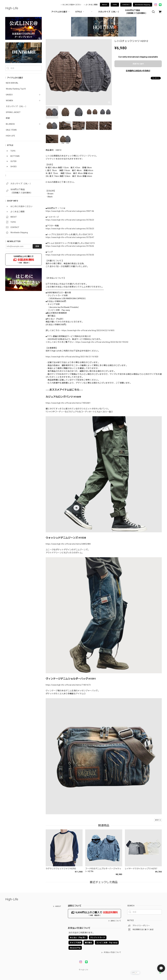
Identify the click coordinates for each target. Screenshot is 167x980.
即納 (8, 118)
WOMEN (9, 101)
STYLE (80, 12)
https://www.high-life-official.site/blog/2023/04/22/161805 (88, 330)
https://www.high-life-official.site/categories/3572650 (70, 255)
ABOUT (105, 5)
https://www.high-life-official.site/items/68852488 (68, 544)
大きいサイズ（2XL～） (109, 12)
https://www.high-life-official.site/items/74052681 (68, 403)
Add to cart (138, 64)
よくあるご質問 (92, 5)
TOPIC (115, 5)
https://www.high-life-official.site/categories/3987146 (70, 211)
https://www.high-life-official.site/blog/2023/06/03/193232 (102, 342)
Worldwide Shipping (143, 5)
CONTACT (126, 5)
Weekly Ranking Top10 (16, 89)
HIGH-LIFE (10, 136)
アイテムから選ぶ (61, 12)
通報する (158, 820)
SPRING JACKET (13, 112)
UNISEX (9, 95)
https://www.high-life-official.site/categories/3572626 (70, 246)
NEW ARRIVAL (12, 83)
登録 (37, 246)
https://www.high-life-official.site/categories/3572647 (70, 237)
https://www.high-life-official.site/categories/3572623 (70, 220)
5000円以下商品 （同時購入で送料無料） (136, 12)
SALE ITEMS (11, 130)
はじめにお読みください (72, 5)
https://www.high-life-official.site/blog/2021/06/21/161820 (72, 357)
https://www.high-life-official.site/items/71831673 (68, 685)
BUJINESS (10, 124)
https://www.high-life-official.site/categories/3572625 (70, 229)
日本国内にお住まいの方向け (138, 71)
